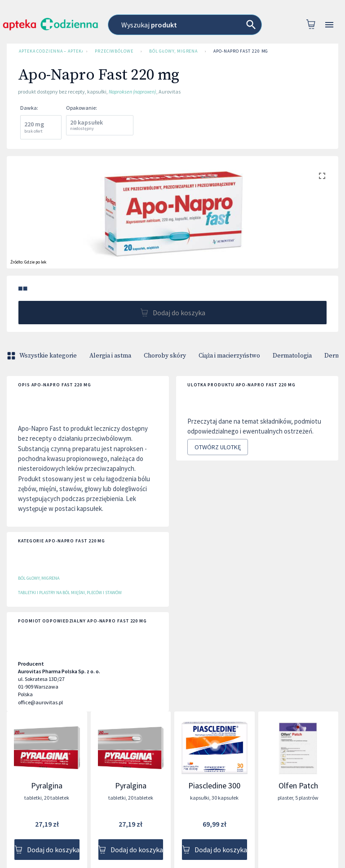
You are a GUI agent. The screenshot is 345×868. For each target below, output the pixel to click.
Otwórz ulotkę (218, 447)
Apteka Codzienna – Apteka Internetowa (49, 51)
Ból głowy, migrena (173, 51)
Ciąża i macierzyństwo (229, 356)
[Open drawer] (329, 25)
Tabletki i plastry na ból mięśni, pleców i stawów (70, 593)
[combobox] (185, 25)
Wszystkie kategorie (43, 356)
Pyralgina (47, 785)
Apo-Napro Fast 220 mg (241, 51)
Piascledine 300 (214, 785)
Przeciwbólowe (114, 51)
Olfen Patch (298, 785)
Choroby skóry (165, 356)
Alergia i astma (110, 356)
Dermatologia (292, 356)
